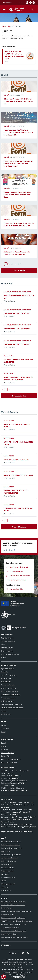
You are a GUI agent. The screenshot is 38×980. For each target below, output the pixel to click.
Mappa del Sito (6, 890)
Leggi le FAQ (5, 851)
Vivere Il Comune (19, 527)
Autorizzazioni (6, 682)
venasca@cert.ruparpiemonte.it (16, 781)
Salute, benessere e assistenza (12, 704)
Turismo (4, 711)
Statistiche (5, 887)
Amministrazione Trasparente (11, 842)
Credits (4, 881)
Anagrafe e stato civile (9, 675)
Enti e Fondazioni (7, 651)
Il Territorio (5, 749)
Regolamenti (9, 373)
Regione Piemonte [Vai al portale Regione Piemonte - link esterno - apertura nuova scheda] (8, 2)
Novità (6, 95)
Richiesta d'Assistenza (9, 861)
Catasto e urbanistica (8, 685)
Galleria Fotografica (8, 753)
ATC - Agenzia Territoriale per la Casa (14, 924)
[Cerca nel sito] (33, 9)
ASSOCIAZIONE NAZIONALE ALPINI (16, 460)
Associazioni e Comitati (9, 762)
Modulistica (9, 356)
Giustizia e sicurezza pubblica (11, 695)
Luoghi (3, 746)
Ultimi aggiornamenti (8, 884)
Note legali (5, 874)
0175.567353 (8, 773)
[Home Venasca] (18, 9)
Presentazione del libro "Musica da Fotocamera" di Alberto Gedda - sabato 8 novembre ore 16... (18, 132)
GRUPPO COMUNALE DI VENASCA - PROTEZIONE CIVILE (16, 492)
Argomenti (11, 26)
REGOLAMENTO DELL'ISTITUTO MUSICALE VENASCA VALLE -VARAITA (19, 379)
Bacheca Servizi (6, 864)
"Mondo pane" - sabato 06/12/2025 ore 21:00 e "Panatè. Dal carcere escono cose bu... (14, 55)
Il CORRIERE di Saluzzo (9, 934)
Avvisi (3, 732)
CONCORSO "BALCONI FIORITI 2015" (17, 329)
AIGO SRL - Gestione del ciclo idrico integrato (16, 921)
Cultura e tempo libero (9, 688)
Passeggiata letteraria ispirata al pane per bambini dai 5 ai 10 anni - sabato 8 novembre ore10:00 (18, 164)
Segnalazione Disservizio (9, 858)
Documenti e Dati (7, 648)
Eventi (3, 743)
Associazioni (9, 420)
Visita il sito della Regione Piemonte (13, 902)
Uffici (3, 644)
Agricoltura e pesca (8, 669)
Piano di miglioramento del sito (12, 848)
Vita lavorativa (6, 714)
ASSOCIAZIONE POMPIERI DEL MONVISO (18, 475)
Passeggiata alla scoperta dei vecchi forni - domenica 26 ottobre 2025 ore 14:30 (19, 224)
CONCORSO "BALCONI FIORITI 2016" (17, 313)
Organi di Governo (7, 638)
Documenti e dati (19, 396)
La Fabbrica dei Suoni (8, 915)
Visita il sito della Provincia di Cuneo (13, 905)
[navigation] (4, 9)
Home (4, 26)
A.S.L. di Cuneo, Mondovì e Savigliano (14, 931)
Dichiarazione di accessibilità (11, 845)
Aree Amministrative (8, 641)
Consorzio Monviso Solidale (10, 928)
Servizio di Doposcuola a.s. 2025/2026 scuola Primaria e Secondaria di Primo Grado (17, 195)
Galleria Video (6, 756)
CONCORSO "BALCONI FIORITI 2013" (17, 344)
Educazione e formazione (10, 691)
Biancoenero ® (20, 972)
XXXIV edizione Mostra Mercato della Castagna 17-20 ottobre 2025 (17, 253)
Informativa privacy (8, 871)
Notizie (4, 725)
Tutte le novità (19, 270)
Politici (3, 657)
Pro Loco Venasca (7, 908)
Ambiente (5, 672)
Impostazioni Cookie (8, 877)
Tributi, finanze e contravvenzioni (12, 708)
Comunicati (5, 729)
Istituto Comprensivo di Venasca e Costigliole (16, 911)
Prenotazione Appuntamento (11, 855)
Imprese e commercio (8, 698)
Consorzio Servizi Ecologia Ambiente (13, 918)
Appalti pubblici (6, 678)
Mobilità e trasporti (8, 701)
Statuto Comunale (7, 868)
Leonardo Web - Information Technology (15, 937)
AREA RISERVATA (18, 977)
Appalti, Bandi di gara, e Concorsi (17, 292)
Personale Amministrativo (10, 654)
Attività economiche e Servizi (11, 759)
